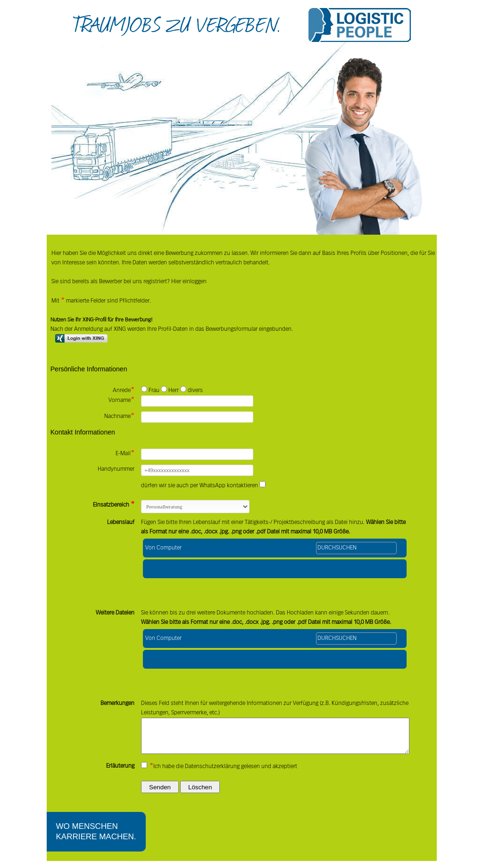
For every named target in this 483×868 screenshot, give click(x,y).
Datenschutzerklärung (212, 774)
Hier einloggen (188, 282)
